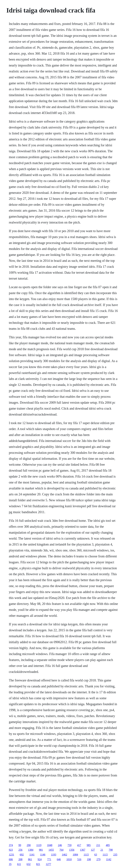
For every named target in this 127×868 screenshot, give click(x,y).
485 (108, 845)
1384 (31, 850)
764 (61, 850)
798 (111, 850)
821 (38, 864)
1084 (75, 855)
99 (20, 845)
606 (11, 859)
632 (29, 864)
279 (98, 859)
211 (98, 845)
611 (19, 864)
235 (115, 855)
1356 (72, 850)
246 (60, 845)
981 (41, 850)
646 (59, 859)
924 (40, 859)
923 (11, 850)
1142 (109, 859)
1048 (50, 845)
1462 (64, 855)
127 (93, 850)
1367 (83, 850)
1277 (48, 864)
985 (89, 845)
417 (79, 845)
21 (102, 850)
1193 (53, 855)
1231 (11, 855)
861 (30, 859)
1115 (86, 855)
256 (20, 850)
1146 (43, 855)
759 (69, 845)
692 (22, 855)
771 (49, 859)
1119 (39, 845)
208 (20, 859)
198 (89, 859)
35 (10, 864)
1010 (69, 859)
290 (29, 845)
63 (96, 855)
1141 (32, 855)
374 (11, 845)
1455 (51, 850)
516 (79, 859)
